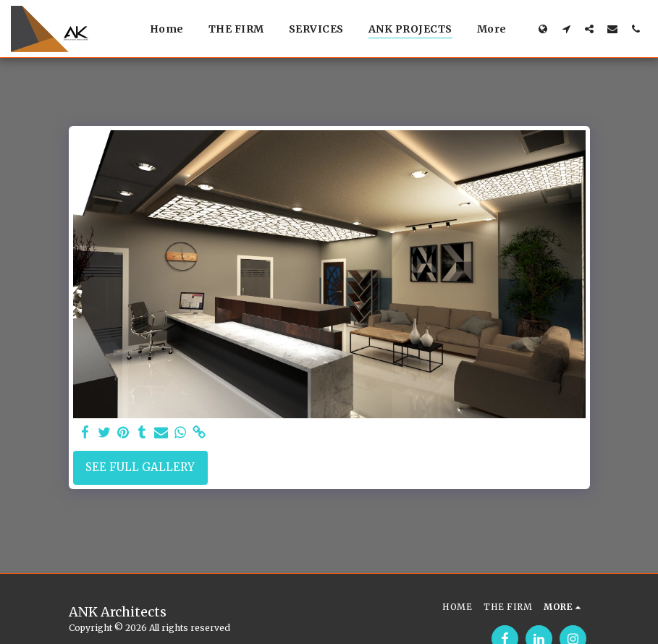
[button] (566, 29)
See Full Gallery (140, 467)
